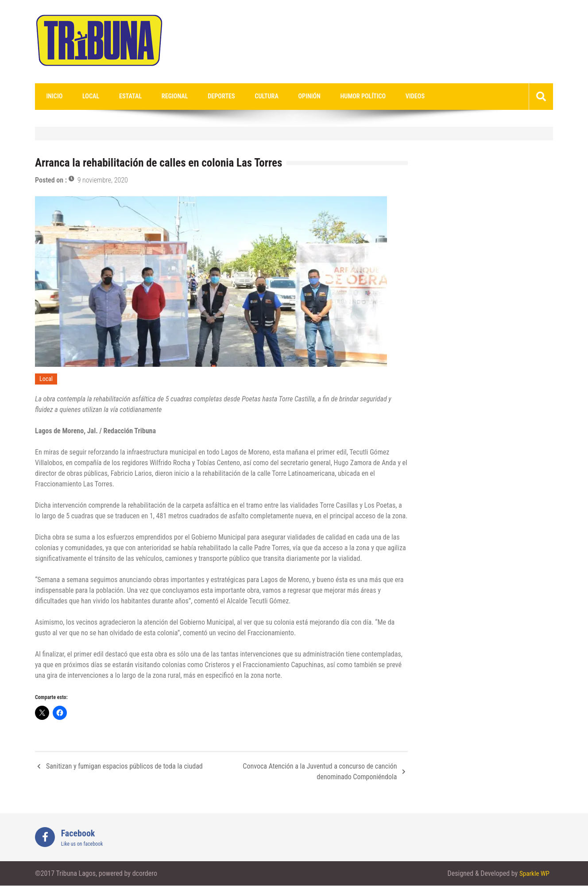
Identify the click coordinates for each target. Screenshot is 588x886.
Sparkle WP (534, 874)
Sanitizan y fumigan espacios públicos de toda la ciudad (124, 767)
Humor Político (323, 97)
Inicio (52, 97)
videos (370, 97)
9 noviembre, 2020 (103, 181)
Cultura (238, 97)
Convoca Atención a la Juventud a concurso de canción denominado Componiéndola (320, 772)
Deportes (198, 97)
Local (83, 97)
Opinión (275, 97)
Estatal (117, 97)
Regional (157, 97)
